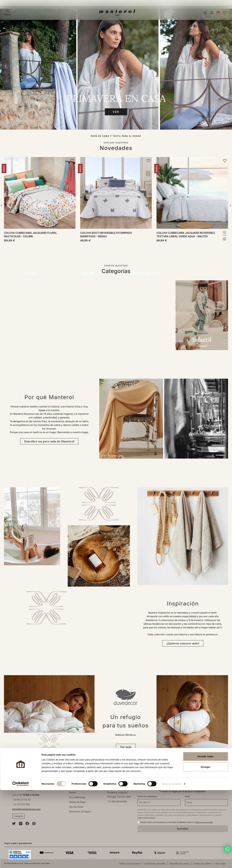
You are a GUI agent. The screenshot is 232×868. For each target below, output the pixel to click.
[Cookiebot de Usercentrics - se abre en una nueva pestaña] (21, 862)
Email (187, 796)
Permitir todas (206, 834)
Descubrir (30, 279)
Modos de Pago (77, 802)
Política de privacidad (146, 818)
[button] (227, 66)
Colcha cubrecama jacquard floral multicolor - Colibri (30, 235)
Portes (73, 792)
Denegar (206, 845)
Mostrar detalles (172, 862)
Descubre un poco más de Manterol (49, 441)
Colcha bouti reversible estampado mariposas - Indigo (106, 235)
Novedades (116, 148)
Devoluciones (76, 807)
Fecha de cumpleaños (147, 796)
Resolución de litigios (80, 812)
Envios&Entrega (77, 797)
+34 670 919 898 (21, 804)
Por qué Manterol (49, 397)
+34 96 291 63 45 (21, 800)
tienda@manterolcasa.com (26, 809)
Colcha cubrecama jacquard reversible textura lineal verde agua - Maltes (186, 235)
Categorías (116, 271)
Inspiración (183, 603)
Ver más (126, 747)
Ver (116, 112)
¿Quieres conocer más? (183, 643)
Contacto (18, 816)
